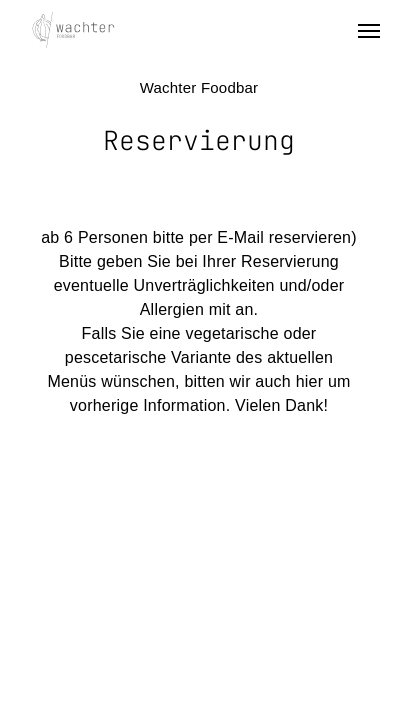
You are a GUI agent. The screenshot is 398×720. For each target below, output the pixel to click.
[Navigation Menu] (369, 30)
